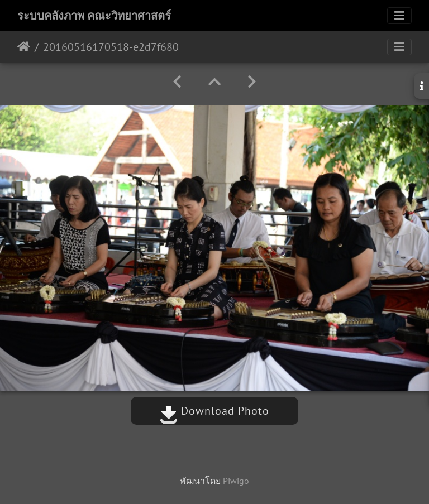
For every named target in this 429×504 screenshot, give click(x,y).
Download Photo (214, 411)
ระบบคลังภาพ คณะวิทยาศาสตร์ (94, 16)
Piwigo (236, 481)
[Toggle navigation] (399, 16)
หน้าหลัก (24, 47)
